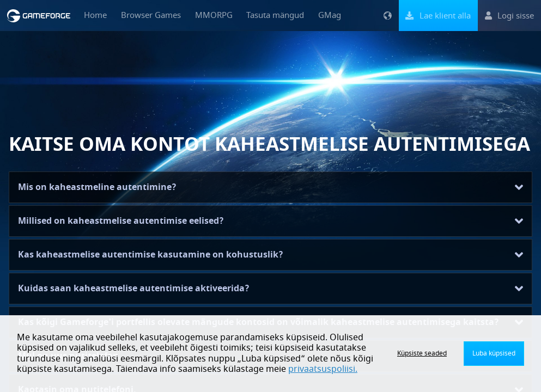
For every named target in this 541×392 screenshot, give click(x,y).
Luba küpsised (494, 353)
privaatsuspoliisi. (323, 369)
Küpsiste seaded (422, 353)
